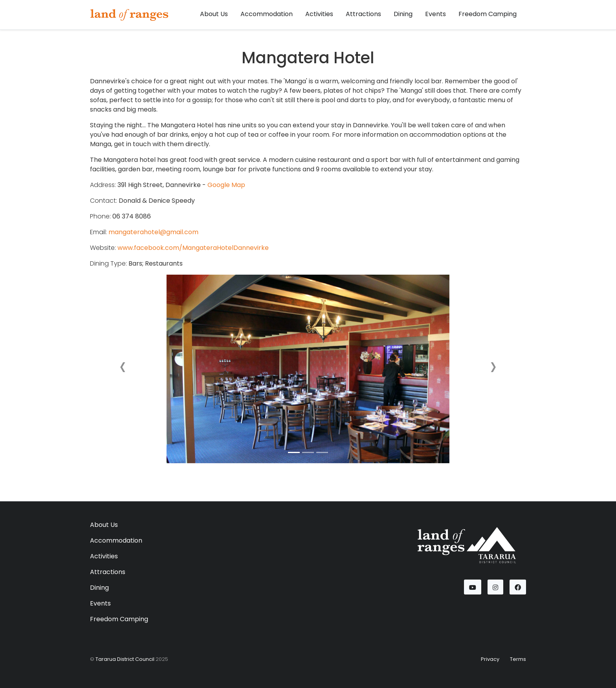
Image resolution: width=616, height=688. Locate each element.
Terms (518, 659)
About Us (214, 14)
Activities (319, 14)
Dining (403, 14)
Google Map (226, 185)
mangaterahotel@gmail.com (153, 232)
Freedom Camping (488, 14)
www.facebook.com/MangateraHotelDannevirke (193, 248)
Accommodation (267, 14)
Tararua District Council (125, 659)
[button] (123, 369)
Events (435, 14)
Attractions (363, 14)
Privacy (490, 659)
